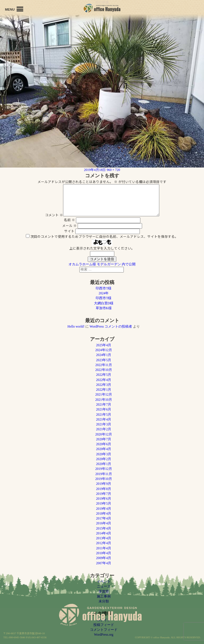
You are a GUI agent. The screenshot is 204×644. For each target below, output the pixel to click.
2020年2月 (104, 459)
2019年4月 (104, 509)
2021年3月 (104, 424)
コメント (54, 215)
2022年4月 (104, 380)
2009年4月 (104, 558)
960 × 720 (113, 170)
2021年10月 (104, 400)
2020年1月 (104, 464)
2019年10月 (104, 479)
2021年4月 (104, 419)
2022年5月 (104, 375)
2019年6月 (104, 499)
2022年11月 (104, 365)
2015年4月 (104, 528)
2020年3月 (104, 454)
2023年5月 (104, 360)
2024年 (104, 293)
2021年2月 (104, 429)
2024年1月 (104, 355)
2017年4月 (104, 518)
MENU (14, 9)
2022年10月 (104, 370)
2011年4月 (104, 548)
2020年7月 (104, 439)
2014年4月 (104, 533)
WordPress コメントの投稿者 (111, 326)
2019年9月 (104, 484)
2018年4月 (104, 513)
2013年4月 (104, 538)
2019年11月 (104, 474)
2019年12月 (104, 469)
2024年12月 (104, 350)
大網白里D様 (104, 303)
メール (69, 225)
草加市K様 (104, 308)
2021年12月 (104, 394)
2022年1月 (104, 390)
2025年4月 (104, 345)
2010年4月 (104, 553)
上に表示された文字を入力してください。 (102, 248)
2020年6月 (104, 444)
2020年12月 (104, 434)
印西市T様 (104, 288)
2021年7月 (104, 404)
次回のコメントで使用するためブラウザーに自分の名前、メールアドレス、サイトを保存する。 (104, 236)
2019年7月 (104, 494)
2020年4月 (104, 449)
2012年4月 (104, 543)
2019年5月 (104, 503)
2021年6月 (104, 409)
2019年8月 (104, 489)
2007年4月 (104, 563)
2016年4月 (104, 523)
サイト (69, 231)
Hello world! (76, 326)
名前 (69, 220)
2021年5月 (104, 415)
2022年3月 (104, 385)
